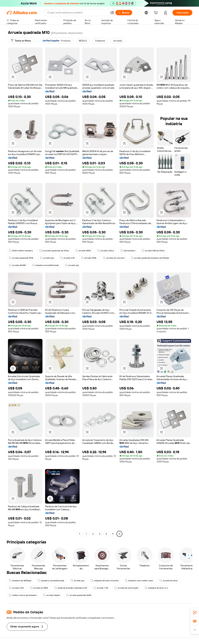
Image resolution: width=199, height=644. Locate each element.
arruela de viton (169, 581)
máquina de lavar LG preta (105, 581)
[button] (112, 13)
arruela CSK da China (153, 251)
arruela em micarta (114, 258)
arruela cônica (106, 251)
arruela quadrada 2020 (79, 595)
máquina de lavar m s (156, 588)
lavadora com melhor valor (139, 581)
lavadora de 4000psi (20, 581)
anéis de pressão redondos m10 (71, 588)
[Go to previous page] (80, 534)
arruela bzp (47, 258)
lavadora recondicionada (45, 265)
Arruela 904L (89, 258)
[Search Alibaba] (77, 13)
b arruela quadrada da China (54, 251)
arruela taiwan (52, 595)
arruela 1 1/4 (101, 588)
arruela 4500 (83, 251)
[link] (195, 612)
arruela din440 (17, 265)
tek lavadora (128, 251)
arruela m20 (16, 588)
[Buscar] (124, 13)
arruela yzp (72, 265)
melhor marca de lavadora (23, 595)
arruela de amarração (126, 588)
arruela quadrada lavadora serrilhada (150, 258)
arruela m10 (67, 258)
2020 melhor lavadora (21, 251)
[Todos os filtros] (21, 41)
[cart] (156, 13)
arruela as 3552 (39, 588)
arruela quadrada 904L (21, 258)
